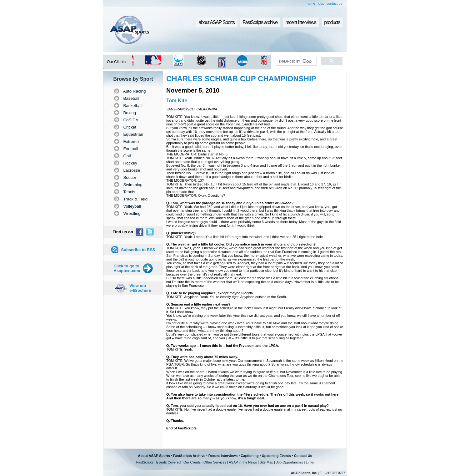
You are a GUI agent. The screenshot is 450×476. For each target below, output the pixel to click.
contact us (334, 3)
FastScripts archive (260, 22)
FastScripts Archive (189, 456)
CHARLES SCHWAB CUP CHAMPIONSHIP (241, 79)
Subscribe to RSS (138, 250)
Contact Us (303, 456)
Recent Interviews (223, 456)
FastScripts (145, 462)
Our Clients (192, 462)
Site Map (266, 462)
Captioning (250, 456)
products (332, 22)
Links (310, 462)
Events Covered (168, 462)
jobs (321, 3)
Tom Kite (177, 101)
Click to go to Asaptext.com (127, 268)
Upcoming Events (276, 456)
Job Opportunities (289, 462)
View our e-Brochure (140, 288)
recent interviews (301, 22)
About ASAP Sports (154, 456)
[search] (295, 61)
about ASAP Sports (217, 22)
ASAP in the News (243, 462)
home (311, 3)
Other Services (215, 462)
